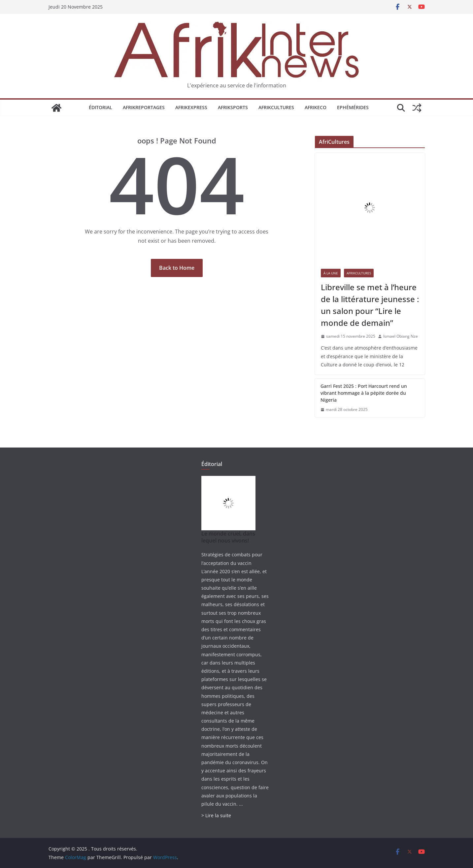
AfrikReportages (144, 107)
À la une (331, 273)
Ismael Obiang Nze (401, 336)
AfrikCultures (276, 107)
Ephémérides (353, 107)
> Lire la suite (216, 815)
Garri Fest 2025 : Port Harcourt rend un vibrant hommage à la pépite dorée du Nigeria (364, 393)
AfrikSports (233, 107)
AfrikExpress (191, 107)
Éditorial (101, 107)
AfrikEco (316, 107)
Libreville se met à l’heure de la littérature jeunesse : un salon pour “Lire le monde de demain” (370, 305)
